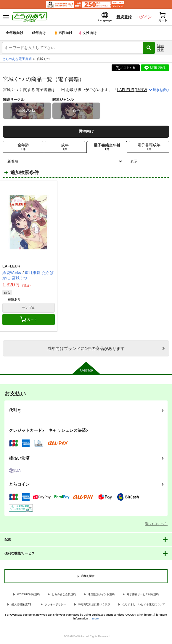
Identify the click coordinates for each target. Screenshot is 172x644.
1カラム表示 (164, 162)
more (95, 619)
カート (29, 320)
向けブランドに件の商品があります (86, 349)
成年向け (39, 34)
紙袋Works (145, 91)
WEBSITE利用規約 (29, 595)
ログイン (143, 17)
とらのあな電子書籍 (17, 60)
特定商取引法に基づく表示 (94, 606)
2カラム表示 (154, 162)
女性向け (89, 34)
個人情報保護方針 (22, 606)
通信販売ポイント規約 (101, 595)
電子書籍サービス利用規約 (143, 595)
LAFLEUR (126, 91)
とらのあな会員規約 (64, 595)
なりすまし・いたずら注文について (144, 606)
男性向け (64, 34)
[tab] (23, 148)
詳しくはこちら (156, 525)
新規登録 (123, 17)
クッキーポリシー (55, 606)
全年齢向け (15, 34)
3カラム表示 (144, 162)
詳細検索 (160, 49)
